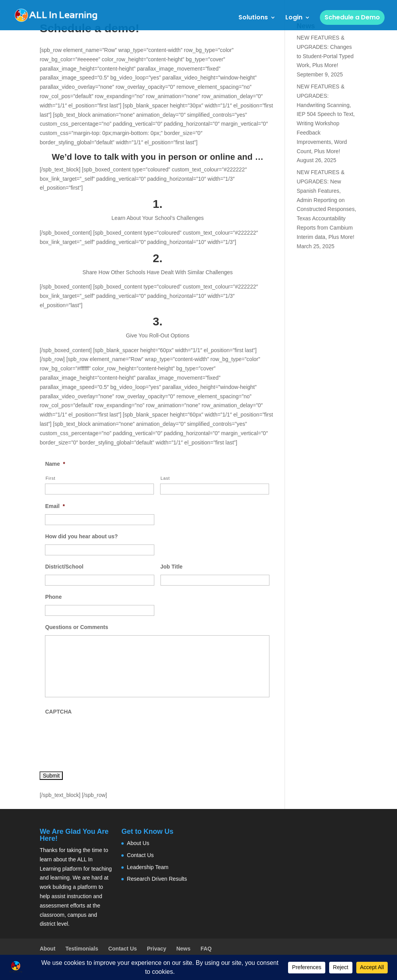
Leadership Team (148, 867)
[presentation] (104, 735)
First (50, 478)
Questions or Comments (77, 627)
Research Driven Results (157, 879)
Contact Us (140, 855)
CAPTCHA (58, 712)
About (47, 949)
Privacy (157, 949)
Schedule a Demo (352, 17)
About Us (138, 843)
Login (294, 18)
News (184, 949)
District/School (64, 567)
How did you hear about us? (81, 536)
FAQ (206, 949)
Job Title (172, 567)
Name (55, 464)
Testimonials (82, 949)
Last (165, 478)
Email (55, 506)
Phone (53, 597)
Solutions (253, 18)
